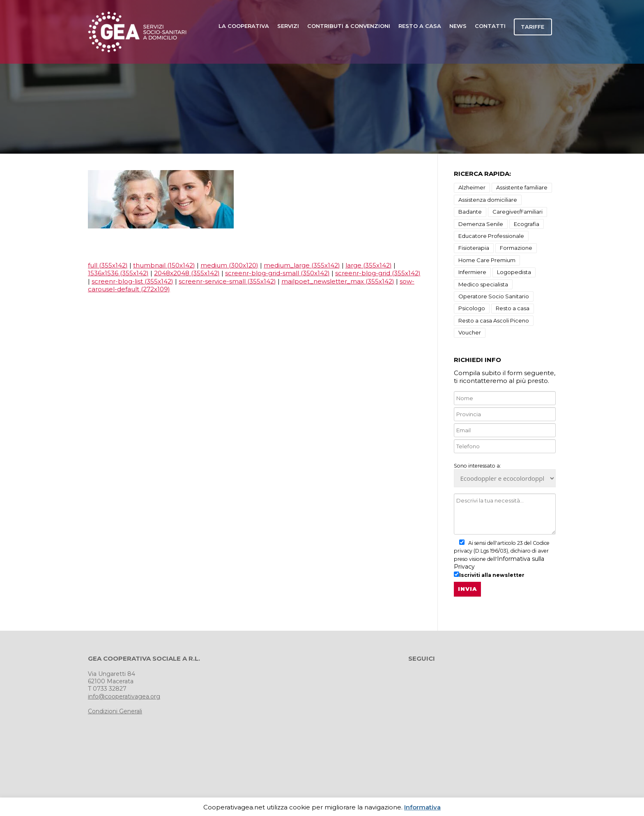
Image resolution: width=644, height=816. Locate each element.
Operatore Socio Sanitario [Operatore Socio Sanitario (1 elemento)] (494, 296)
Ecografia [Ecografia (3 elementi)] (527, 224)
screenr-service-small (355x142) (227, 281)
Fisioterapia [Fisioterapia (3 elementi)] (474, 248)
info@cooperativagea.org (124, 696)
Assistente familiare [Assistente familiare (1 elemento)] (522, 187)
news (458, 26)
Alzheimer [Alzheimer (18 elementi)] (472, 187)
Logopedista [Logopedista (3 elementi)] (514, 272)
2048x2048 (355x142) (187, 273)
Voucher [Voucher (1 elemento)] (470, 332)
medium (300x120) (229, 265)
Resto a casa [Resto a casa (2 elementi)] (513, 308)
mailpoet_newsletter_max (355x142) (338, 281)
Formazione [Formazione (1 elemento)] (516, 248)
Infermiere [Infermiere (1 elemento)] (472, 272)
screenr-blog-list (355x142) (132, 281)
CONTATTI (490, 26)
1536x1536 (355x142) (118, 273)
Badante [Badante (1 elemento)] (470, 212)
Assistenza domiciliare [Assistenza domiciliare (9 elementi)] (488, 200)
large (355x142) (369, 265)
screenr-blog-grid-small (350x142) (277, 273)
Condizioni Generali (115, 711)
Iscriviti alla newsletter (489, 575)
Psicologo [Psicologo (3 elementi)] (472, 308)
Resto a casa (420, 26)
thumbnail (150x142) (164, 265)
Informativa (422, 807)
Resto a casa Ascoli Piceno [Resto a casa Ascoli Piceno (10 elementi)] (494, 320)
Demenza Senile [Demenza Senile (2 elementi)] (481, 224)
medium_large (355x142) (302, 265)
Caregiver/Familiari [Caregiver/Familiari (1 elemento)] (517, 212)
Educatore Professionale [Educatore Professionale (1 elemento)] (491, 236)
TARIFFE (532, 27)
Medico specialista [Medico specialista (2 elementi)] (483, 284)
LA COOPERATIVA (244, 26)
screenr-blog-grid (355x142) (378, 273)
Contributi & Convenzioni (349, 26)
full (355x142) (108, 265)
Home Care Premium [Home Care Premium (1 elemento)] (487, 260)
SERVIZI (288, 26)
